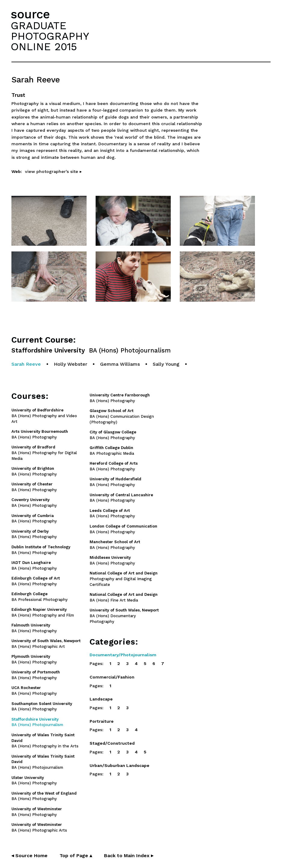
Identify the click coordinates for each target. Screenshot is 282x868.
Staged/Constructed (112, 743)
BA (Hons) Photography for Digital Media (44, 453)
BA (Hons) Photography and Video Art (44, 416)
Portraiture (102, 721)
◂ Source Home (29, 856)
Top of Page (76, 856)
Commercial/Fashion (112, 677)
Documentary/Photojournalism (123, 655)
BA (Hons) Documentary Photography (124, 616)
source (30, 14)
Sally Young (166, 364)
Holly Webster (70, 364)
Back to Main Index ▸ (129, 856)
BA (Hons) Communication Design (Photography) (122, 416)
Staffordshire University (91, 351)
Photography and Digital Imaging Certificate (124, 579)
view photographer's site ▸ (53, 171)
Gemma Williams (120, 364)
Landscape (101, 699)
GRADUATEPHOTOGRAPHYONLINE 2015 (50, 36)
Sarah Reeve (26, 364)
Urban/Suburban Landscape (120, 765)
